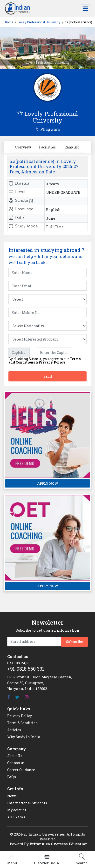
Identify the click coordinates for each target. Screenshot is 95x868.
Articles (14, 730)
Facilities (47, 147)
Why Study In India (24, 737)
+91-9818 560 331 (26, 669)
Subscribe (75, 642)
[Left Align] (12, 860)
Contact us (16, 763)
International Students (27, 803)
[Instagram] (27, 697)
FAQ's (12, 777)
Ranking (72, 147)
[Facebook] (8, 697)
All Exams (16, 817)
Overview (23, 147)
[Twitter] (17, 697)
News (12, 796)
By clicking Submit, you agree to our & (44, 361)
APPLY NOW (48, 483)
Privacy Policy (52, 362)
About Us (15, 756)
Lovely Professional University (39, 22)
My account (17, 810)
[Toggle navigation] (85, 8)
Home (9, 22)
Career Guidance (21, 770)
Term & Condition (23, 723)
